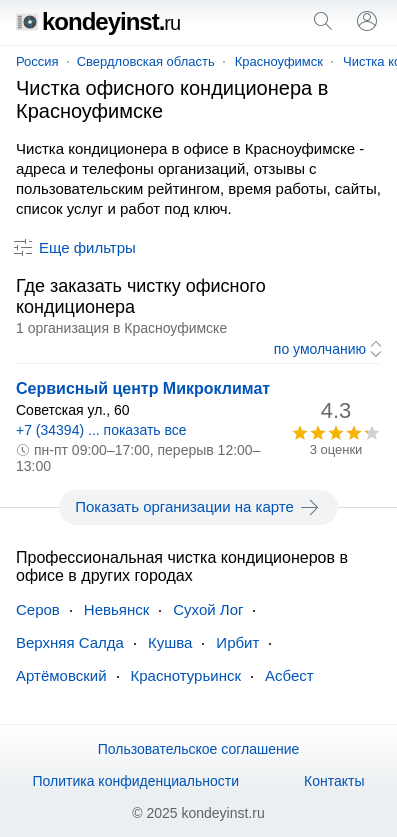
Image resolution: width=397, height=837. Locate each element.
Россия (37, 61)
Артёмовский (61, 675)
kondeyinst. (98, 21)
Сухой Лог (208, 609)
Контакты (334, 781)
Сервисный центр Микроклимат (143, 388)
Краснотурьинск (186, 675)
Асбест (289, 675)
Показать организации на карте (198, 507)
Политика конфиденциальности (135, 781)
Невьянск (116, 609)
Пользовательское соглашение (199, 749)
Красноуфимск (279, 61)
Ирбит (237, 642)
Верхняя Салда (70, 642)
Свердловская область (146, 61)
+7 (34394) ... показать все (101, 430)
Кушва (170, 642)
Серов (38, 609)
